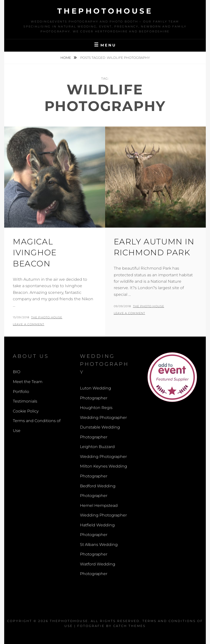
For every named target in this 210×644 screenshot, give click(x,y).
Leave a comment (29, 324)
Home (66, 58)
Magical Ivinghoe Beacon (35, 253)
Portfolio (21, 392)
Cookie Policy (26, 411)
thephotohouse (105, 11)
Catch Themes (129, 626)
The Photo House (47, 317)
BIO (17, 372)
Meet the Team (28, 382)
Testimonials (25, 401)
